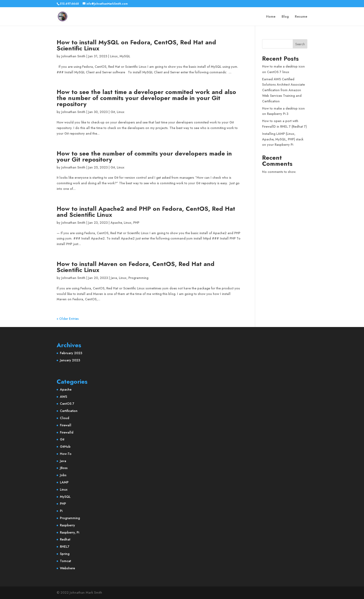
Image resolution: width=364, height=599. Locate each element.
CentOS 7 (67, 404)
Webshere (67, 568)
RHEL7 (65, 547)
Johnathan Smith (73, 56)
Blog (285, 17)
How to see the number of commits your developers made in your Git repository (144, 156)
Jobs (63, 475)
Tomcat (65, 561)
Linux (114, 56)
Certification (69, 411)
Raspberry (67, 525)
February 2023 (71, 353)
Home (271, 17)
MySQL (125, 56)
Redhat (65, 539)
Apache (116, 223)
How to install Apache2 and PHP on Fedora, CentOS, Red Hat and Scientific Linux (146, 212)
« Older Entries (68, 319)
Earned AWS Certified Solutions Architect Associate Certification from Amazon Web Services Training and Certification (283, 90)
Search (300, 44)
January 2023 (70, 360)
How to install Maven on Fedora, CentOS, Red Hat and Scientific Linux (136, 267)
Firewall (66, 425)
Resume (301, 17)
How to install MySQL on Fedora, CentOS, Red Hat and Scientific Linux (136, 45)
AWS (63, 397)
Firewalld (67, 432)
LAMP (64, 482)
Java (114, 278)
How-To (66, 454)
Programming (138, 278)
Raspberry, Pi (70, 532)
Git (113, 112)
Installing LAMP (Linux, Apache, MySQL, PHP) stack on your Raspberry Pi (283, 139)
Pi (61, 511)
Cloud (65, 418)
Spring (65, 554)
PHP (136, 223)
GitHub (65, 447)
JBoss (64, 468)
